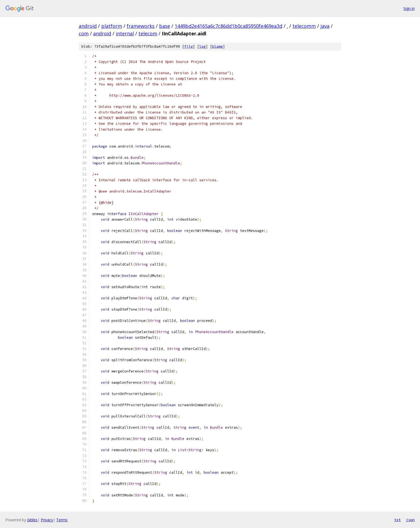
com (84, 33)
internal (125, 33)
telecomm (304, 26)
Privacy (47, 520)
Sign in (409, 8)
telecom (148, 33)
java (325, 26)
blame (217, 46)
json (410, 520)
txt (397, 520)
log (202, 46)
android (88, 26)
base (165, 26)
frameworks (141, 26)
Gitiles (32, 520)
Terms (62, 520)
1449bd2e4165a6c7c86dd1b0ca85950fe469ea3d (228, 26)
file (189, 46)
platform (112, 26)
